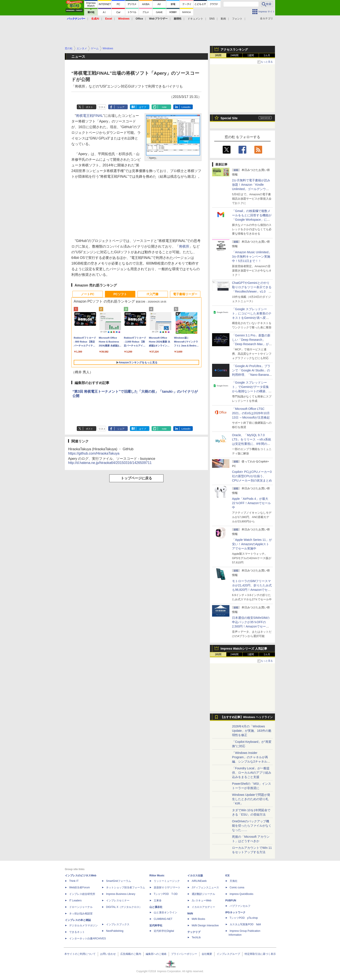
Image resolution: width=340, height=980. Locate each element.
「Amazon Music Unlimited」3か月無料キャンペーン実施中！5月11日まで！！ (252, 257)
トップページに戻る (136, 478)
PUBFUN (231, 901)
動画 (223, 19)
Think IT (74, 881)
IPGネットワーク (235, 912)
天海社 (234, 881)
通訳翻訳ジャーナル (203, 894)
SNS (212, 19)
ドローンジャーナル (81, 907)
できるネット (77, 932)
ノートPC (87, 294)
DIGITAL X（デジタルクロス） (124, 907)
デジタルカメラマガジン (83, 925)
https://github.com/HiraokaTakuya (94, 453)
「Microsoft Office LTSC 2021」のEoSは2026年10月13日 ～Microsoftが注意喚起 (251, 413)
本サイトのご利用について (80, 954)
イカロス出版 (195, 876)
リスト (102, 107)
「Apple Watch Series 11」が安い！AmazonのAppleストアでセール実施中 (252, 544)
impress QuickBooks (241, 894)
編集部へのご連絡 (156, 954)
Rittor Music (157, 876)
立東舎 (158, 901)
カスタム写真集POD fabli (245, 924)
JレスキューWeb (201, 901)
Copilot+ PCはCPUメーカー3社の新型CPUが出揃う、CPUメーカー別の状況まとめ (252, 476)
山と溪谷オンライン (165, 912)
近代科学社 (156, 925)
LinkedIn (186, 107)
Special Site (229, 118)
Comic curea (237, 887)
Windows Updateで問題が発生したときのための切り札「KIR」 (251, 799)
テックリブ (194, 932)
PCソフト (120, 294)
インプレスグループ (228, 954)
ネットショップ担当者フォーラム (126, 887)
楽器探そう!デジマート (167, 887)
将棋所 (184, 246)
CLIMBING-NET (163, 919)
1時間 (218, 55)
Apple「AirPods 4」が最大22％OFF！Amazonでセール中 (251, 503)
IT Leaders (75, 901)
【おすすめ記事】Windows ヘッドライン (247, 717)
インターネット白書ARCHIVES (87, 939)
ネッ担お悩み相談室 (81, 914)
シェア (121, 107)
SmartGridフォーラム (119, 881)
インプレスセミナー (118, 901)
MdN (190, 914)
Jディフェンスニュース (205, 887)
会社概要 (207, 954)
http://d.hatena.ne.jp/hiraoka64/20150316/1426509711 (110, 463)
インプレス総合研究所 (82, 894)
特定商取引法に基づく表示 (260, 954)
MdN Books (198, 919)
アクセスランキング (234, 50)
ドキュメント (195, 19)
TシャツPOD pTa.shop (244, 918)
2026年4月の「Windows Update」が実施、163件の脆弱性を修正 (252, 731)
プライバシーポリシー (184, 954)
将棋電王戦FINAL (89, 116)
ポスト (89, 107)
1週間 (251, 55)
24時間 (234, 55)
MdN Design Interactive (205, 925)
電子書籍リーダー (185, 294)
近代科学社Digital (164, 931)
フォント (237, 19)
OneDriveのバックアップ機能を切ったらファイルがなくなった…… (252, 826)
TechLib (196, 937)
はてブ (143, 107)
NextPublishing (115, 931)
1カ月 (267, 55)
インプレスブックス (118, 924)
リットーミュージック (167, 881)
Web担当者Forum (79, 887)
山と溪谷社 (156, 907)
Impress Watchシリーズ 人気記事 (244, 649)
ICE (227, 876)
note (164, 107)
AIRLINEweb (199, 881)
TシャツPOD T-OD (166, 894)
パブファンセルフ (240, 906)
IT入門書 (153, 294)
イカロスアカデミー (203, 907)
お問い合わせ (108, 954)
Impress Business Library (121, 894)
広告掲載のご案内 (131, 954)
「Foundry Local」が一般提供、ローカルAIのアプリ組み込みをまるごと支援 (252, 773)
